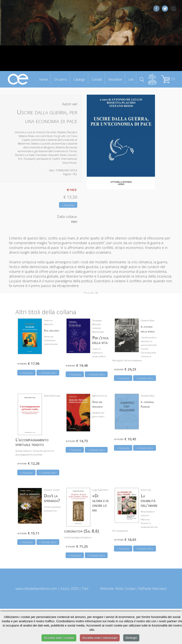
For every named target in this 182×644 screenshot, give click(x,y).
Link (131, 79)
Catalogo (79, 79)
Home (43, 79)
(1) (168, 79)
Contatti (97, 79)
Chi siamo (60, 79)
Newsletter (115, 79)
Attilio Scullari (125, 585)
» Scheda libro (48, 369)
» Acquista (68, 205)
